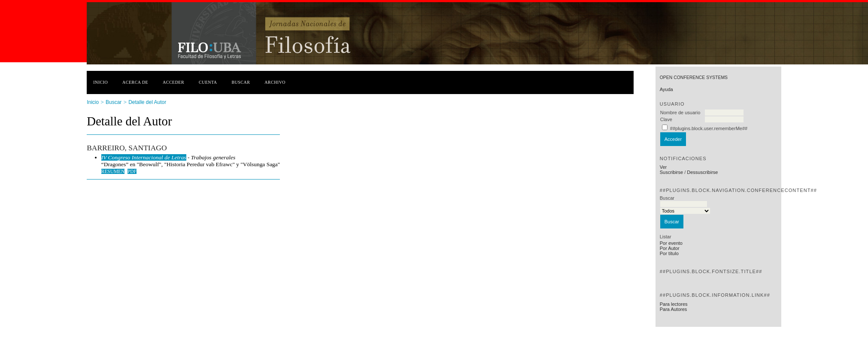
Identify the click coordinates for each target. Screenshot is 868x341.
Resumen (113, 171)
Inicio (100, 82)
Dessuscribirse (702, 172)
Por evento (671, 243)
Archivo (275, 82)
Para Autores (674, 309)
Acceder (173, 82)
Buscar (241, 82)
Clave (666, 119)
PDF (132, 171)
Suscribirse (671, 172)
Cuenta (208, 82)
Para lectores (674, 304)
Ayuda (666, 89)
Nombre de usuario (680, 113)
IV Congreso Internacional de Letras (144, 157)
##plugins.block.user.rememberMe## (709, 128)
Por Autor (670, 248)
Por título (669, 253)
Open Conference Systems (694, 78)
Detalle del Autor (147, 102)
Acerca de (135, 82)
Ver (663, 167)
